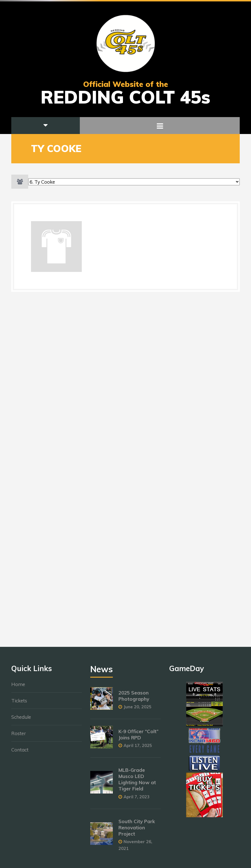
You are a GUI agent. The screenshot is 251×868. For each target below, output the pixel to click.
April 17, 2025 (138, 748)
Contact (20, 752)
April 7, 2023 (136, 800)
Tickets (19, 703)
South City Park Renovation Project (137, 830)
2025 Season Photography (134, 699)
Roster (19, 736)
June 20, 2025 (137, 710)
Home (18, 687)
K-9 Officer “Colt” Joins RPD (138, 737)
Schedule (21, 720)
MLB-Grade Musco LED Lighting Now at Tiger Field (137, 782)
